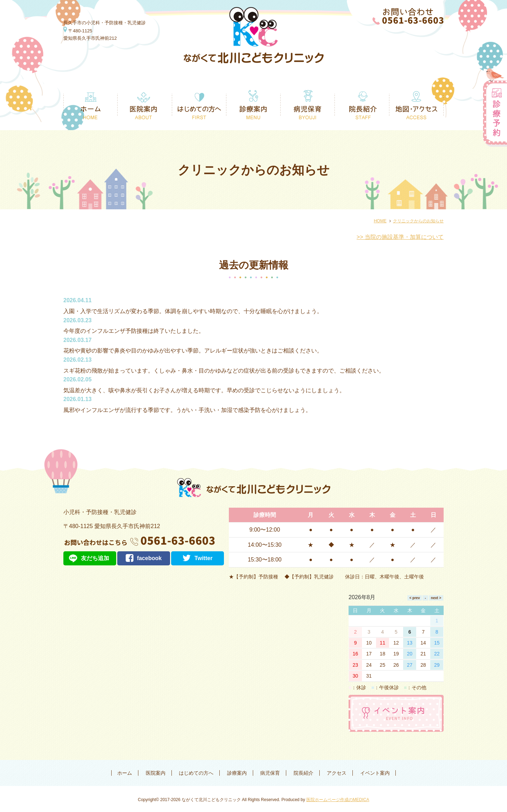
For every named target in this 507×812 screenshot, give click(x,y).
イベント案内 (375, 773)
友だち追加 (95, 558)
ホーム (125, 773)
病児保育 (270, 773)
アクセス (337, 773)
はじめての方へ (196, 773)
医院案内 (156, 773)
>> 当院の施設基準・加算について (400, 237)
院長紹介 (303, 773)
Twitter (197, 558)
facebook (144, 558)
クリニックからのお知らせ (418, 221)
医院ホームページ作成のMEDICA (338, 800)
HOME (380, 221)
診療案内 (237, 773)
